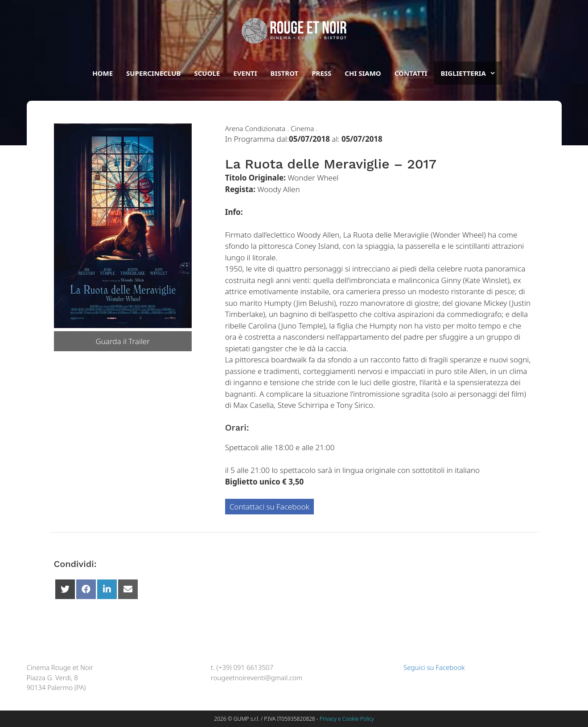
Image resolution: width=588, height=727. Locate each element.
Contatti (411, 73)
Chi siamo (363, 73)
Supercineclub (153, 73)
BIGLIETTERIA (471, 73)
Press (321, 73)
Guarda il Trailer (123, 341)
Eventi (245, 73)
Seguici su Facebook (430, 667)
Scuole (207, 73)
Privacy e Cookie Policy (347, 719)
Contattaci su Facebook (269, 507)
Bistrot (285, 73)
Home (103, 73)
